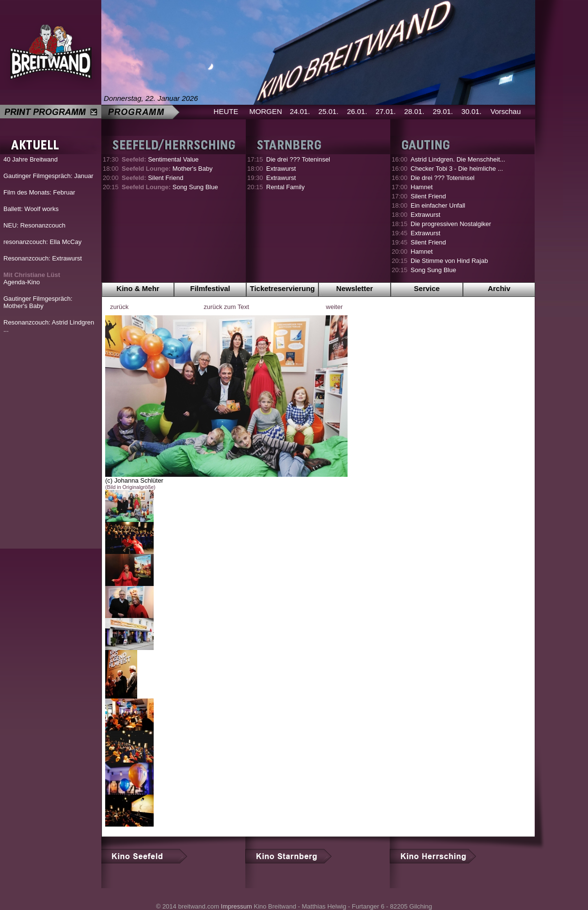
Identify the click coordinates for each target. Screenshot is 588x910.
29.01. (443, 111)
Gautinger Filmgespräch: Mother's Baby (38, 302)
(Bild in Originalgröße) (130, 487)
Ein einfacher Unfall (438, 205)
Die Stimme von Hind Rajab (449, 261)
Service (427, 288)
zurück (119, 307)
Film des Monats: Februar (39, 192)
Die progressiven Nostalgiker (451, 224)
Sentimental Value (160, 159)
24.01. (300, 111)
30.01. (472, 111)
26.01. (357, 111)
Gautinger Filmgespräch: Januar (48, 176)
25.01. (329, 111)
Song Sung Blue (170, 187)
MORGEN (266, 111)
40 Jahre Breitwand (31, 159)
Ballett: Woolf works (31, 209)
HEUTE (226, 111)
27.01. (386, 111)
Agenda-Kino (32, 278)
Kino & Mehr (138, 288)
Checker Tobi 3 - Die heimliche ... (457, 169)
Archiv (499, 288)
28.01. (414, 111)
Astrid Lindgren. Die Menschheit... (458, 159)
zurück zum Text (226, 307)
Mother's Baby (167, 169)
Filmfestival (210, 288)
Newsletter (355, 288)
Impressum (237, 906)
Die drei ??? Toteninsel (298, 159)
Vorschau (506, 111)
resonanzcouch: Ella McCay (42, 242)
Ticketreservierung (283, 288)
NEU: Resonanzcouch (34, 225)
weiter (334, 307)
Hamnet (422, 187)
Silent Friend (152, 178)
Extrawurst (281, 169)
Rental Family (285, 187)
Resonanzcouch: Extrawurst (43, 258)
